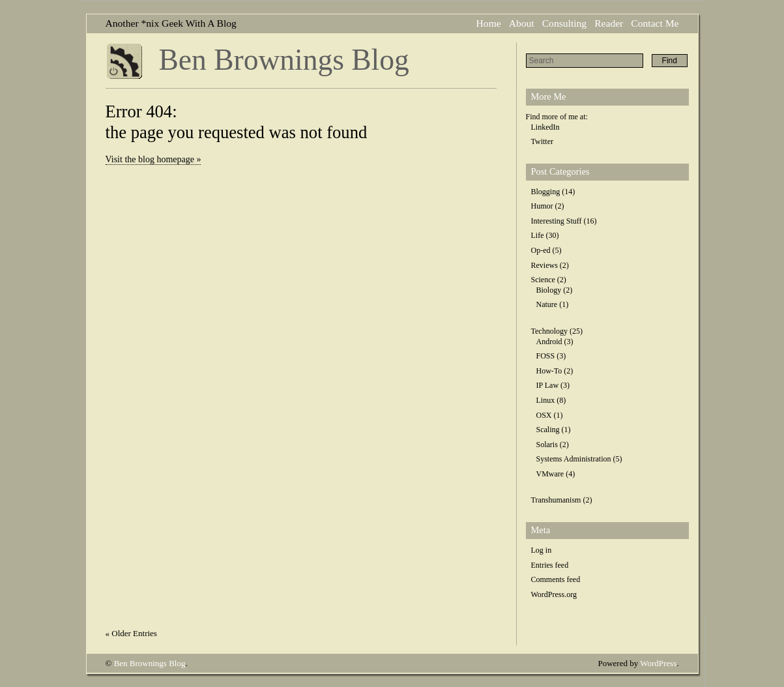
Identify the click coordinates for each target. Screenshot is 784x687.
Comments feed (556, 579)
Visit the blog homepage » (153, 159)
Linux (546, 400)
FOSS (546, 356)
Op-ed (541, 250)
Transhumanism (556, 500)
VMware (550, 474)
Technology (549, 331)
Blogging (546, 192)
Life (538, 235)
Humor (542, 206)
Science (543, 280)
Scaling (548, 430)
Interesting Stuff (557, 221)
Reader (609, 23)
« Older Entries (131, 633)
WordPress (658, 663)
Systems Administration (574, 459)
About (522, 23)
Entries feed (550, 565)
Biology (549, 290)
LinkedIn (545, 127)
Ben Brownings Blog (284, 60)
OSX (544, 415)
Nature (547, 304)
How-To (549, 371)
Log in (542, 550)
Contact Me (655, 23)
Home (489, 23)
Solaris (547, 445)
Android (549, 342)
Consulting (564, 23)
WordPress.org (554, 594)
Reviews (544, 265)
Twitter (542, 141)
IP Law (548, 385)
